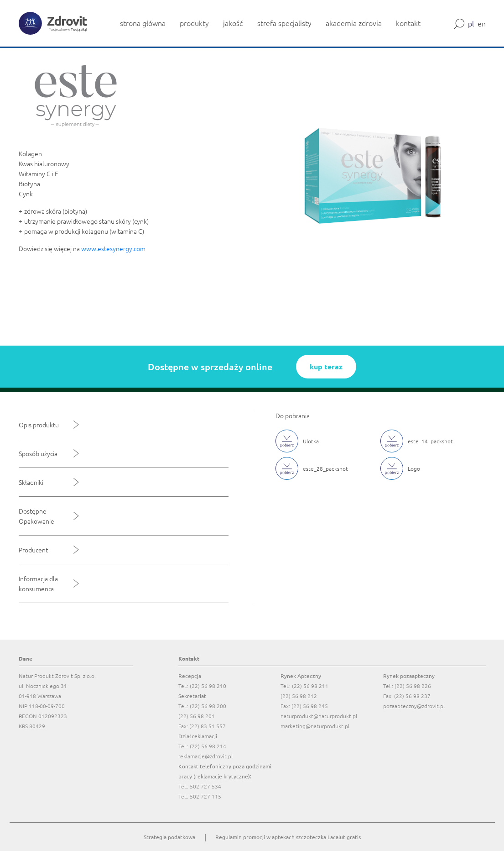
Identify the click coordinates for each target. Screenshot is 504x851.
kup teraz (326, 366)
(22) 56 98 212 (299, 696)
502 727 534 (205, 786)
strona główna (143, 23)
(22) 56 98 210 (208, 686)
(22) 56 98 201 (197, 716)
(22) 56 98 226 (413, 686)
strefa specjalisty (284, 23)
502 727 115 (205, 796)
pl (471, 23)
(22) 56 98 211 (310, 686)
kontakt (408, 23)
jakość (233, 23)
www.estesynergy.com (114, 248)
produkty (194, 23)
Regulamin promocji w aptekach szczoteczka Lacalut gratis (288, 837)
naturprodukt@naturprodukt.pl (319, 716)
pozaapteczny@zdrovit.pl (414, 706)
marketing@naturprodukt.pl (315, 726)
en (482, 23)
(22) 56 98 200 (208, 706)
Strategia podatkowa (169, 837)
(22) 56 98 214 (208, 746)
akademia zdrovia (354, 23)
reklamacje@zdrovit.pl (205, 756)
